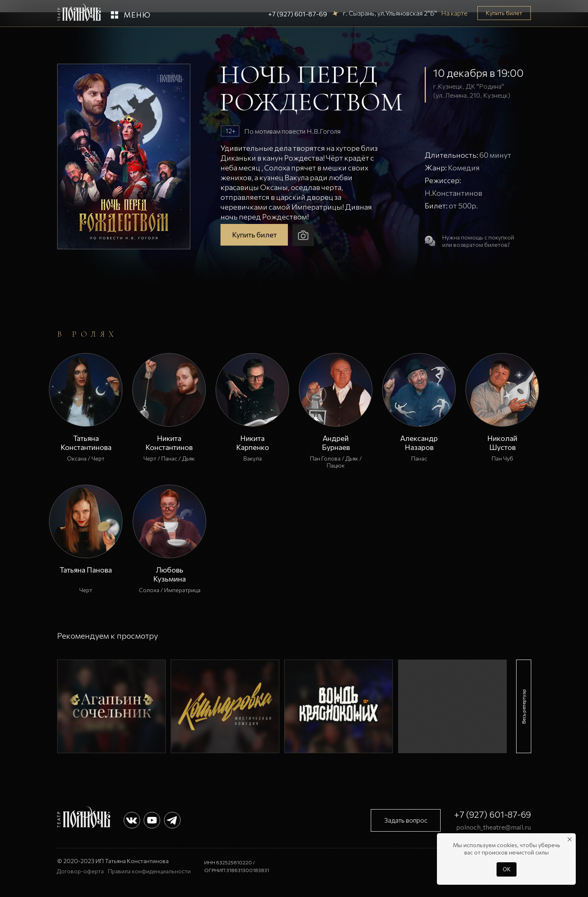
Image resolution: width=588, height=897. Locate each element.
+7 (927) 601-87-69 (298, 14)
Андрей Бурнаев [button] (336, 443)
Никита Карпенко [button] (253, 443)
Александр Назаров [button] (419, 443)
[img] (111, 706)
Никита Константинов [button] (169, 443)
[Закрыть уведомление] (570, 839)
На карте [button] (454, 13)
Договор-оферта (80, 871)
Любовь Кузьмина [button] (169, 574)
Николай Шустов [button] (502, 443)
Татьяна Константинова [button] (86, 443)
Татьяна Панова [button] (86, 570)
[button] (115, 15)
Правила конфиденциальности (149, 871)
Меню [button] (137, 15)
